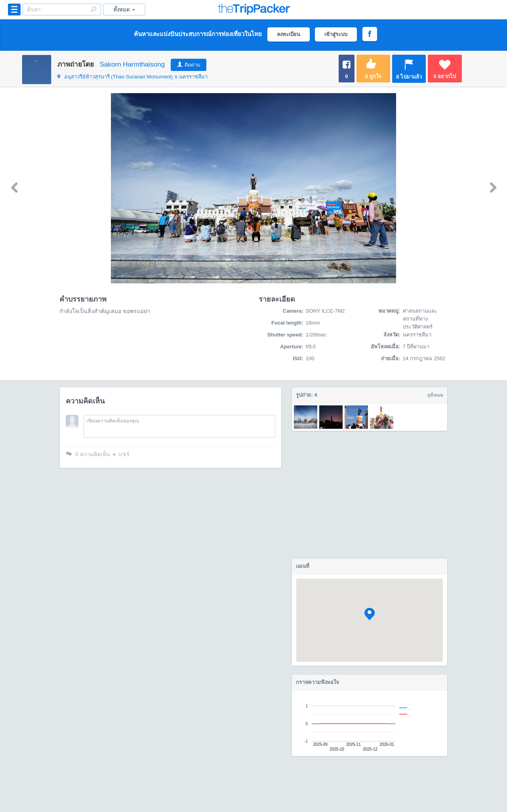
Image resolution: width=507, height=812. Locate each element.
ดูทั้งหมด (435, 395)
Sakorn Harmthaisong (132, 64)
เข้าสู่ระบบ (336, 34)
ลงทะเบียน (289, 34)
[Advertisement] (370, 495)
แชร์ (124, 454)
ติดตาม (193, 65)
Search (93, 9)
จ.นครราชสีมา (132, 77)
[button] (370, 614)
